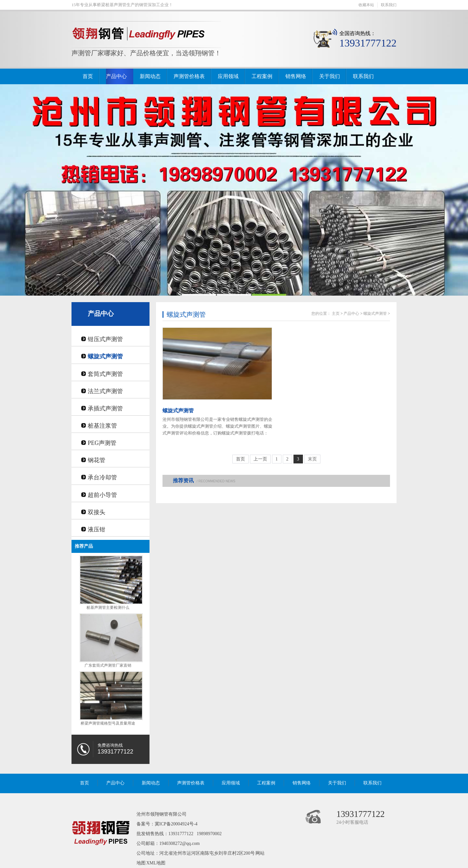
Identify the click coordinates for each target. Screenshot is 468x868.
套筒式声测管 (105, 374)
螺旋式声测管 (105, 356)
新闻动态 (150, 76)
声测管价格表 (189, 76)
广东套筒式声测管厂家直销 (108, 665)
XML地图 (156, 863)
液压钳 (97, 529)
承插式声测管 (105, 408)
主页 (336, 314)
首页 (88, 76)
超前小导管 (102, 495)
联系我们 (389, 5)
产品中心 (116, 76)
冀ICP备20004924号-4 (176, 824)
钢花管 (97, 460)
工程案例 (262, 76)
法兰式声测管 (105, 391)
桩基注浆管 (102, 426)
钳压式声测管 (105, 339)
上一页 (260, 459)
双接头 (97, 512)
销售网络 (296, 76)
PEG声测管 (102, 443)
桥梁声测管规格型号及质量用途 (108, 723)
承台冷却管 (102, 477)
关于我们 (330, 76)
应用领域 (228, 76)
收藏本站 (366, 5)
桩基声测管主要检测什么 (108, 608)
